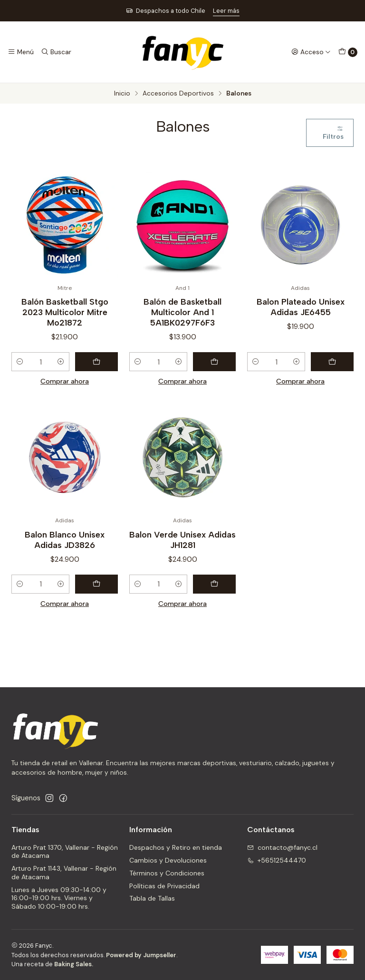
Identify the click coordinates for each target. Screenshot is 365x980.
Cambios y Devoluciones (168, 860)
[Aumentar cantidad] (61, 362)
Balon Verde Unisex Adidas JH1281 (182, 549)
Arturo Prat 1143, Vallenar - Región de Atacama (64, 873)
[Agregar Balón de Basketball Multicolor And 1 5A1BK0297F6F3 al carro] (214, 362)
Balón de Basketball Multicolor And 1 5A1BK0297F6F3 (182, 312)
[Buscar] (56, 52)
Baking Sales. (74, 964)
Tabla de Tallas (152, 898)
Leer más (226, 11)
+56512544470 (277, 860)
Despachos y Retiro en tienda (176, 847)
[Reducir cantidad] (20, 362)
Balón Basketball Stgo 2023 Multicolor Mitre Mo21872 (65, 312)
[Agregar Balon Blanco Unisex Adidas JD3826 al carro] (96, 594)
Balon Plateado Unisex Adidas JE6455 (301, 307)
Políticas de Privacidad (164, 886)
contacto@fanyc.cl (282, 847)
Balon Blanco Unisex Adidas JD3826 (65, 549)
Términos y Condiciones (167, 873)
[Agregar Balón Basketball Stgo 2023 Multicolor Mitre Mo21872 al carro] (96, 362)
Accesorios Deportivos (178, 94)
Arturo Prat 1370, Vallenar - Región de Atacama (65, 852)
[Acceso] (311, 52)
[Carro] (348, 52)
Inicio (122, 94)
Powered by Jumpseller (141, 955)
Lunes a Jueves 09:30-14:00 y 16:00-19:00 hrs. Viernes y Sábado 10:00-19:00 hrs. (59, 898)
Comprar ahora (65, 381)
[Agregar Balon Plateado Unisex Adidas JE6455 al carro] (332, 362)
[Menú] (21, 52)
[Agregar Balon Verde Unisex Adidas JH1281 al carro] (214, 594)
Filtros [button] (333, 133)
